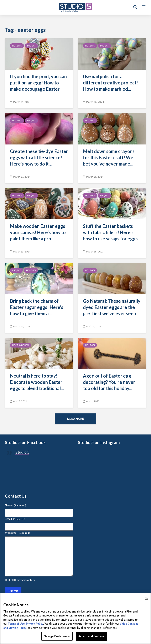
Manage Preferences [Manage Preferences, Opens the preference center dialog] (57, 636)
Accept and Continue (92, 636)
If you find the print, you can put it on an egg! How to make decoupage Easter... (38, 83)
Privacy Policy (35, 624)
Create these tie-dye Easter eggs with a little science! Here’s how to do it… (39, 158)
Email (15, 520)
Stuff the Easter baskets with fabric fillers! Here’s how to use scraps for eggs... (112, 232)
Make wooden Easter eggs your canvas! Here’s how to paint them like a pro (38, 232)
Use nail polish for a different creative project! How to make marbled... (110, 83)
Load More (75, 419)
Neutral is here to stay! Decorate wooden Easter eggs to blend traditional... (37, 382)
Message (17, 533)
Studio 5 (22, 453)
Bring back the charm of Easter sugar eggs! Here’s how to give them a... (37, 307)
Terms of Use (16, 624)
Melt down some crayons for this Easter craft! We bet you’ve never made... (109, 158)
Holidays (17, 46)
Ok (146, 598)
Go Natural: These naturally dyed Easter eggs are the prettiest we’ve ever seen (112, 307)
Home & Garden (20, 345)
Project (31, 46)
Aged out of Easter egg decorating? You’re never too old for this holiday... (109, 382)
